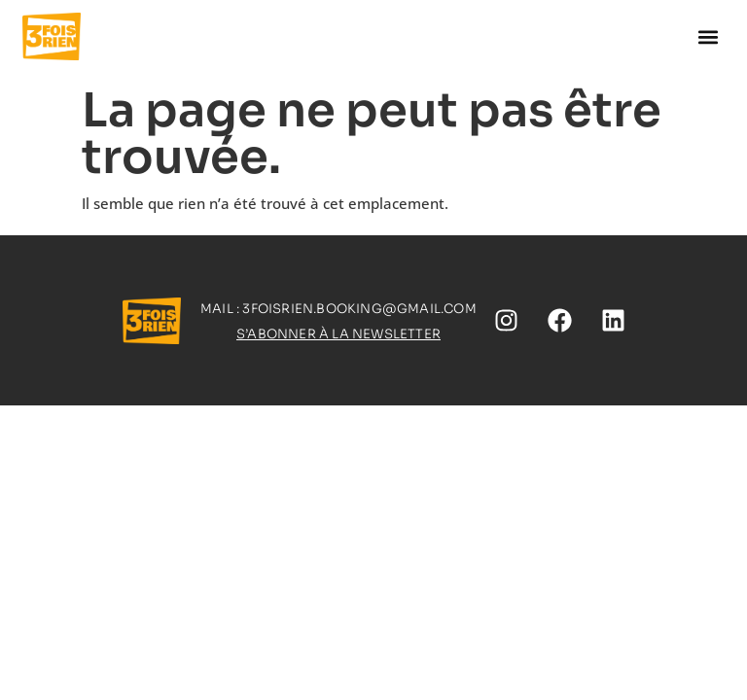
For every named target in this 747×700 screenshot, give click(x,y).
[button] (709, 36)
